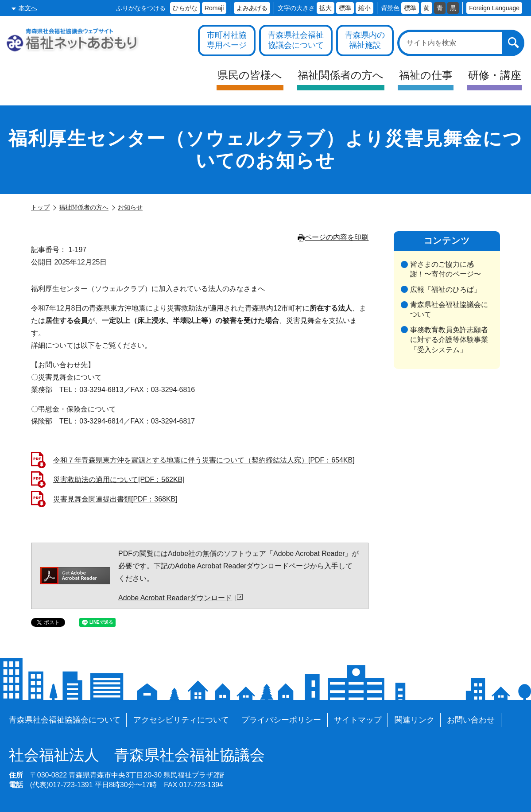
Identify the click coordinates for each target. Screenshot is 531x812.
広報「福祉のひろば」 (446, 289)
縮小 (364, 8)
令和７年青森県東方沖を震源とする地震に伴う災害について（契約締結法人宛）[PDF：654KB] (204, 460)
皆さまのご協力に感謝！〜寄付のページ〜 (446, 269)
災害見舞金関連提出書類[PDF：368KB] (115, 499)
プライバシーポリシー (281, 720)
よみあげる (252, 8)
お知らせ (130, 207)
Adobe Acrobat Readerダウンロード (180, 598)
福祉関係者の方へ (84, 207)
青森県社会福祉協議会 (137, 755)
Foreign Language (494, 8)
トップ (40, 207)
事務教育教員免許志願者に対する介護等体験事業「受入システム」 (449, 340)
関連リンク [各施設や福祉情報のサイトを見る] (415, 720)
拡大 (326, 8)
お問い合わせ (471, 720)
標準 (345, 8)
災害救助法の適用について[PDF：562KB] (119, 480)
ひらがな (185, 8)
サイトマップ (358, 720)
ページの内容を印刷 (333, 237)
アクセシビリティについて (181, 720)
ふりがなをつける (141, 8)
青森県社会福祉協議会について (449, 309)
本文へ (28, 8)
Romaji (214, 8)
